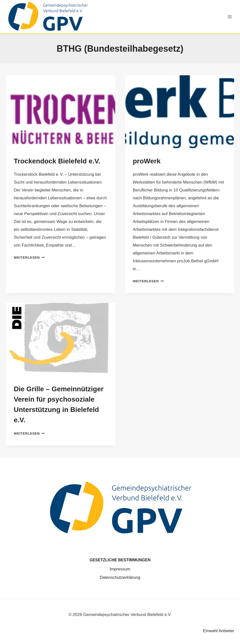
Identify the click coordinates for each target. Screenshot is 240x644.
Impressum (120, 569)
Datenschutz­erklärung (120, 577)
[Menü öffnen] (230, 17)
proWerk (147, 161)
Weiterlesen (29, 258)
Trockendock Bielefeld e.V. (57, 161)
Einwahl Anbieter (219, 631)
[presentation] (61, 112)
